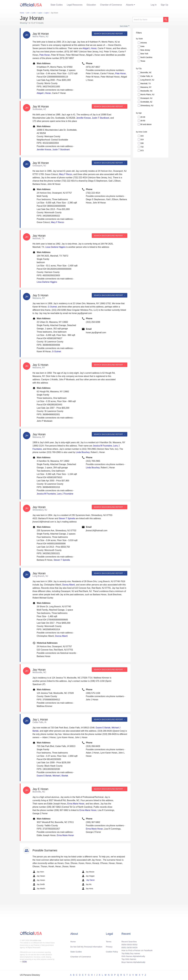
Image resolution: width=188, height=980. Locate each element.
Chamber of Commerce (111, 5)
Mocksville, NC (147, 91)
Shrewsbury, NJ (147, 105)
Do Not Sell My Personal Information (87, 945)
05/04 (122, 943)
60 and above (146, 124)
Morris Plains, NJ (147, 94)
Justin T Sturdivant (101, 118)
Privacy (109, 945)
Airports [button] (130, 5)
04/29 (134, 946)
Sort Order (124, 26)
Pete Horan (45, 55)
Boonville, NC (146, 73)
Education (91, 5)
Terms (108, 940)
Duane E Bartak (103, 728)
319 (142, 140)
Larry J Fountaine (65, 494)
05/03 (128, 943)
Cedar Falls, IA (147, 76)
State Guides (57, 5)
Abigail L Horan (89, 48)
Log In (154, 5)
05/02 (134, 943)
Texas (143, 61)
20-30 (143, 117)
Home (73, 940)
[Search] (148, 20)
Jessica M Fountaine (102, 446)
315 (142, 136)
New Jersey (145, 50)
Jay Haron (88, 880)
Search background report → (109, 34)
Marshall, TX (146, 83)
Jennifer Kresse (83, 118)
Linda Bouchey (83, 452)
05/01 (122, 946)
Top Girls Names (127, 959)
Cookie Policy (112, 950)
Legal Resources (75, 5)
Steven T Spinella (67, 518)
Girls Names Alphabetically (132, 956)
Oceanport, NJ (146, 98)
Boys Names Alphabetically (132, 962)
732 (142, 147)
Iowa (142, 46)
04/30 (128, 946)
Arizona (144, 43)
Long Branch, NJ (147, 80)
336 (142, 143)
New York (144, 54)
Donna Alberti (69, 585)
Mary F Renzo (66, 174)
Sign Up (164, 5)
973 (142, 151)
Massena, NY (146, 87)
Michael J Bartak (60, 776)
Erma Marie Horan (76, 804)
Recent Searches (128, 940)
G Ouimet (52, 307)
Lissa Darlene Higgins (55, 247)
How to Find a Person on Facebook (136, 949)
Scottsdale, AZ (146, 102)
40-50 (143, 121)
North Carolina (146, 57)
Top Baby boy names (129, 953)
